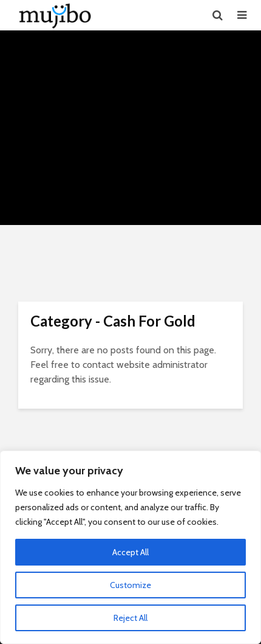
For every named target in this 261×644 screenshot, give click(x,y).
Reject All (130, 618)
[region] (130, 547)
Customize (130, 585)
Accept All (130, 552)
